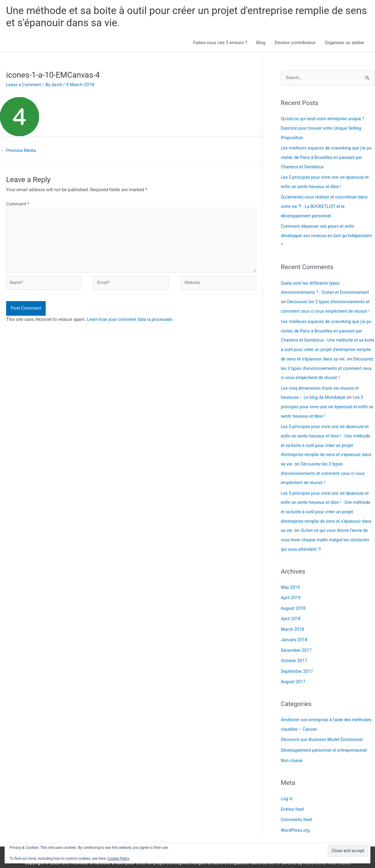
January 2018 (295, 631)
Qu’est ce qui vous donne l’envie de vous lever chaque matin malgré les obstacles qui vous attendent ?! (327, 533)
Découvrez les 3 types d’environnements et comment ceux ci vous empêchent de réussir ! (325, 468)
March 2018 (293, 621)
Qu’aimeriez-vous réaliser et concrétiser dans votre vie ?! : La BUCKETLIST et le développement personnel (326, 206)
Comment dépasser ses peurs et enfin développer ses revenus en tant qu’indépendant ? (319, 234)
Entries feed (293, 798)
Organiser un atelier (345, 44)
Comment (18, 206)
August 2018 (294, 600)
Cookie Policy (119, 859)
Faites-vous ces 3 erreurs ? (220, 44)
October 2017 (295, 652)
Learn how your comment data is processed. (132, 325)
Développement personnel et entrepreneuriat (326, 740)
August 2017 (294, 672)
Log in (287, 788)
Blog (261, 44)
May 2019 (291, 580)
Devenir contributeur (295, 44)
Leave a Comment (25, 86)
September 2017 (298, 662)
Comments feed (297, 809)
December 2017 (297, 641)
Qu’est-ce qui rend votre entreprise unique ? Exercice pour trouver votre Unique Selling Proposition (325, 129)
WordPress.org (296, 819)
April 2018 (291, 611)
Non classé (292, 750)
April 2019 (291, 590)
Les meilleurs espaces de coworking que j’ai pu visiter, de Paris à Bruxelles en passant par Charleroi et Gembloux (327, 158)
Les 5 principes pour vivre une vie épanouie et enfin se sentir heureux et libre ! (326, 402)
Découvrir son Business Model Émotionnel (324, 729)
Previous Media (19, 152)
